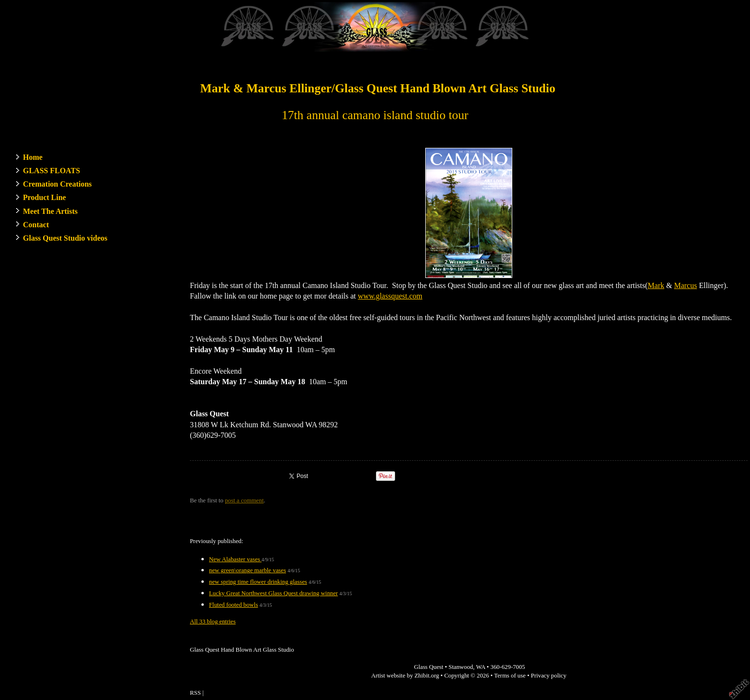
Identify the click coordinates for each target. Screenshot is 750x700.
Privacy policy (549, 676)
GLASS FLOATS (51, 171)
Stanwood (461, 667)
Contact (36, 225)
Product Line (44, 197)
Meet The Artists (50, 211)
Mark (656, 285)
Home (33, 157)
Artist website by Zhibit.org (405, 676)
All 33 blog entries (213, 622)
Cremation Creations (57, 184)
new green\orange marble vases (248, 570)
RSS (195, 693)
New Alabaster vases (235, 559)
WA (480, 667)
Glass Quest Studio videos (65, 238)
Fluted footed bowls (233, 605)
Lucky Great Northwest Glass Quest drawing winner (273, 593)
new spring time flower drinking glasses (258, 582)
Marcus (685, 285)
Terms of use (510, 676)
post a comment (244, 500)
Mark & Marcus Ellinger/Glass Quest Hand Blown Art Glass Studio (378, 88)
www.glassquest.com (390, 296)
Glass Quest (429, 667)
